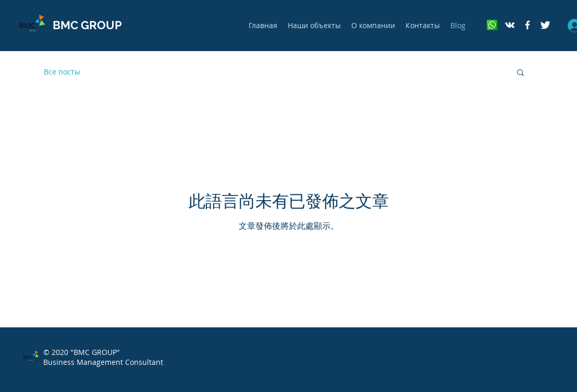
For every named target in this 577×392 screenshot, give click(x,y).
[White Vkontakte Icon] (510, 25)
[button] (520, 73)
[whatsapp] (492, 25)
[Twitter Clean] (545, 25)
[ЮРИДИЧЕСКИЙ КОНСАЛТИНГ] (527, 25)
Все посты (62, 72)
